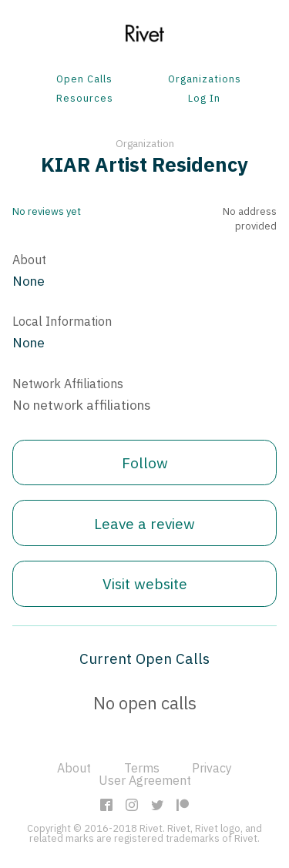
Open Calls (84, 80)
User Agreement (145, 780)
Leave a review (144, 523)
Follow (145, 462)
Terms (142, 768)
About (74, 768)
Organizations (205, 80)
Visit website (145, 583)
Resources (85, 99)
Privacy (212, 768)
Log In (204, 99)
